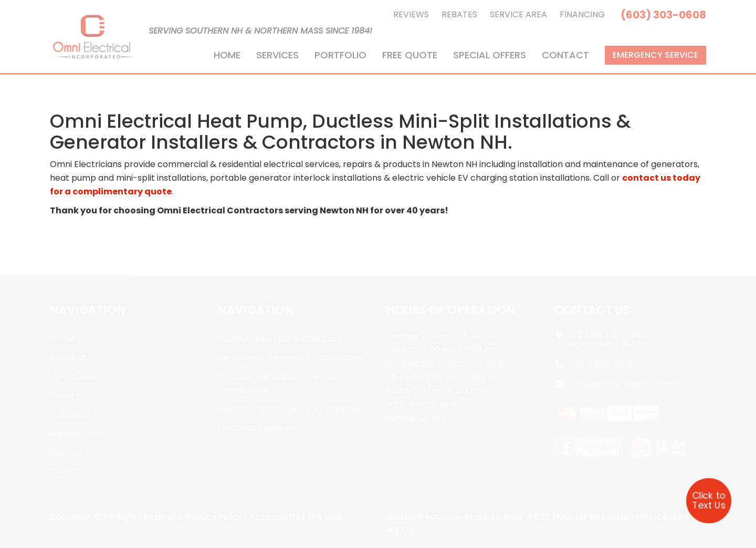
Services (277, 55)
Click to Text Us (709, 500)
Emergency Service (655, 55)
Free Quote (410, 55)
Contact (565, 55)
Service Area (518, 14)
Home (227, 55)
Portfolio (340, 55)
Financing (582, 14)
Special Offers (490, 55)
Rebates (459, 14)
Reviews (411, 14)
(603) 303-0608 (663, 15)
